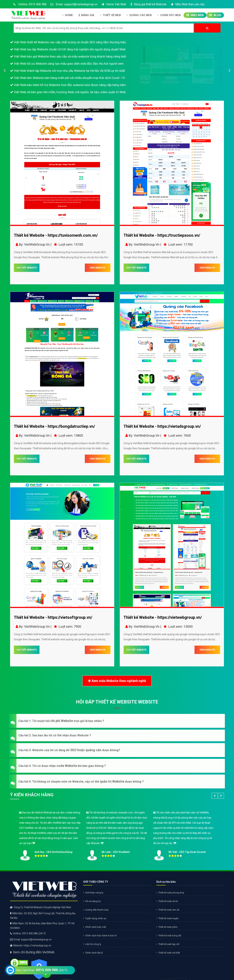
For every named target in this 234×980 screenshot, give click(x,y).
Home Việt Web (114, 4)
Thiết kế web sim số (168, 910)
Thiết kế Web (110, 15)
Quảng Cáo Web (139, 15)
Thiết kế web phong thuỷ (170, 893)
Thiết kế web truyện (167, 918)
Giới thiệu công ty (93, 893)
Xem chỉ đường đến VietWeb (34, 952)
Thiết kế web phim (167, 927)
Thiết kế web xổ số (167, 901)
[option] (117, 835)
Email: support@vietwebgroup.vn (74, 4)
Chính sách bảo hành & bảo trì (100, 936)
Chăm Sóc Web (169, 15)
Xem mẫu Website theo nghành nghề (117, 681)
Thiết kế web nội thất (168, 953)
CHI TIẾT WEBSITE (27, 268)
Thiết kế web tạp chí (168, 944)
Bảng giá (86, 15)
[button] (117, 721)
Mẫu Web (195, 15)
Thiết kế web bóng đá (169, 936)
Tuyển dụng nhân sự (95, 918)
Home (67, 15)
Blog (215, 15)
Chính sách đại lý (93, 953)
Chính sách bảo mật (95, 927)
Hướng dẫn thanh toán (96, 910)
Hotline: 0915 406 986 (29, 4)
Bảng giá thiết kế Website (148, 4)
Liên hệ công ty (92, 944)
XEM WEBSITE (98, 268)
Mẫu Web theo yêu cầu (187, 4)
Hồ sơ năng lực (92, 901)
